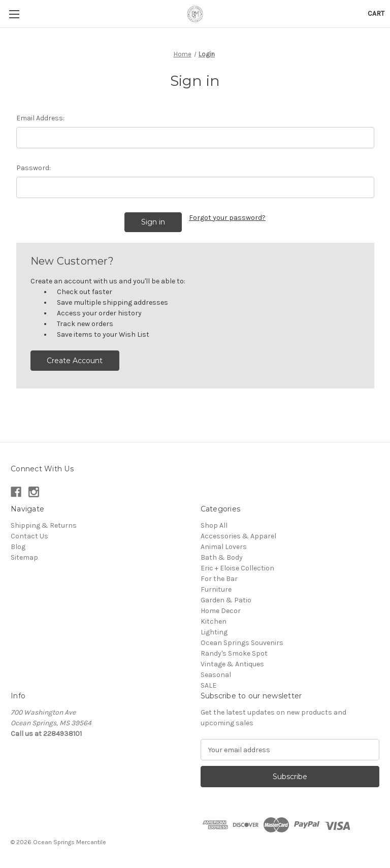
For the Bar (219, 579)
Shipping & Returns (44, 525)
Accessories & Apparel (238, 536)
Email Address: (40, 118)
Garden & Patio (226, 600)
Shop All (214, 525)
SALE (208, 685)
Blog (18, 547)
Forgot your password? (227, 218)
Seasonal (216, 675)
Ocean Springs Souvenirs (242, 643)
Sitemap (24, 557)
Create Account (75, 361)
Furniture (216, 589)
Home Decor (221, 611)
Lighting (214, 632)
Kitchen (214, 621)
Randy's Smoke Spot (234, 653)
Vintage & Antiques (232, 664)
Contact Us (29, 536)
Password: (34, 168)
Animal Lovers (224, 547)
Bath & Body (222, 557)
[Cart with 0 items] (376, 13)
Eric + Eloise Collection (237, 568)
